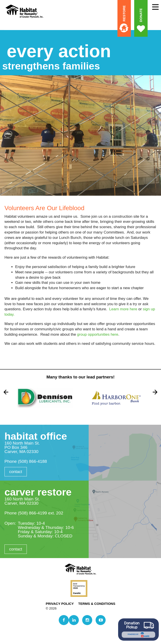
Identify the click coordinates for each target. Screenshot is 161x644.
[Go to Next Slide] (155, 392)
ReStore (124, 13)
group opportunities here (98, 334)
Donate (141, 15)
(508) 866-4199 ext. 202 (41, 513)
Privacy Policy (60, 604)
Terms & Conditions (97, 604)
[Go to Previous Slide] (6, 392)
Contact (16, 472)
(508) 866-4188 (32, 461)
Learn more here (123, 309)
